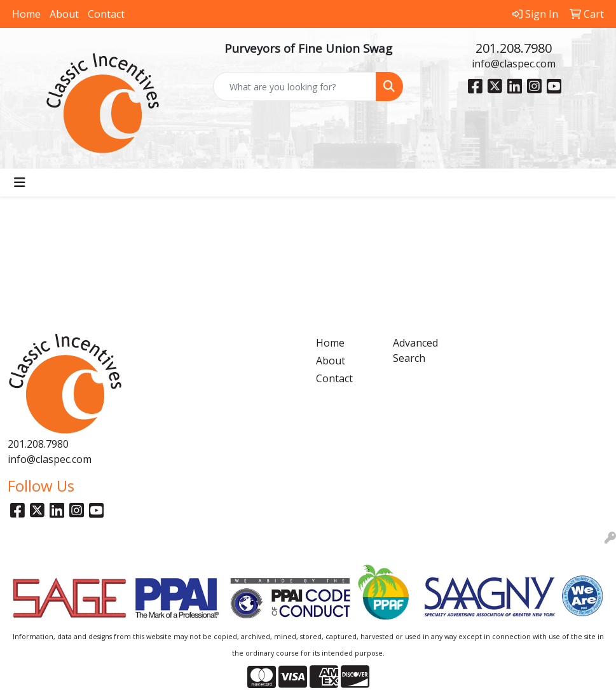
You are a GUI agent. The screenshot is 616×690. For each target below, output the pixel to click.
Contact (106, 14)
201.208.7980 (514, 48)
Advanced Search (415, 350)
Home (26, 14)
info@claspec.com (514, 64)
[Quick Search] (295, 86)
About (64, 14)
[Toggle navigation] (20, 183)
